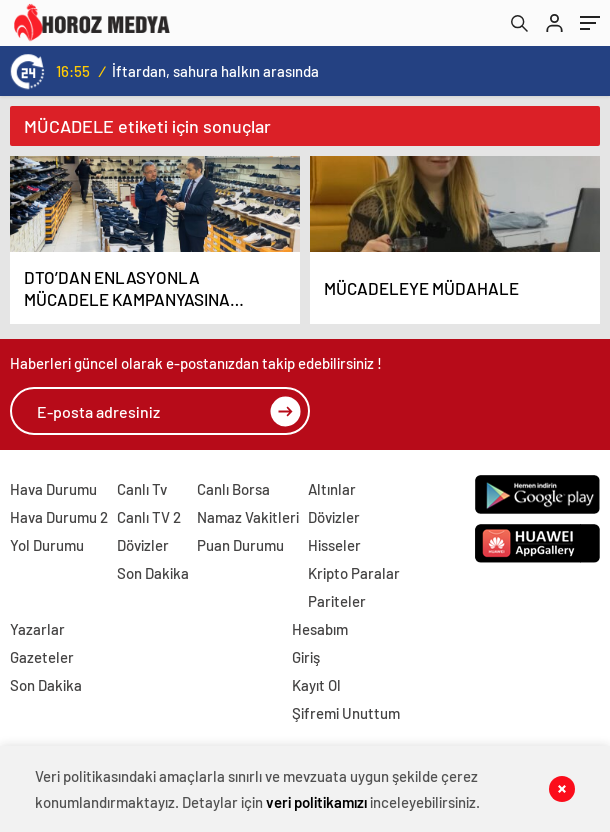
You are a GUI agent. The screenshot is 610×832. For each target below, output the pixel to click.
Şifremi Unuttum (346, 713)
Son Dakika (153, 573)
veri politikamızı (316, 802)
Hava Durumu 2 (59, 517)
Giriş (306, 657)
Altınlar (332, 489)
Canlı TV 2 (149, 517)
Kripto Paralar (354, 573)
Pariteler (337, 601)
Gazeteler (42, 657)
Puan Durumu (240, 545)
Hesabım (320, 629)
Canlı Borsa (233, 489)
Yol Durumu (47, 545)
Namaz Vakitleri (248, 517)
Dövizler (143, 545)
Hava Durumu (53, 489)
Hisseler (334, 545)
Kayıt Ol (316, 685)
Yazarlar (37, 629)
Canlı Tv (142, 489)
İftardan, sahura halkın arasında (215, 71)
